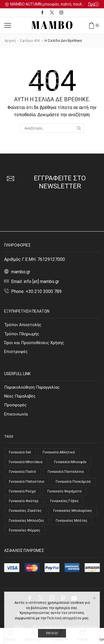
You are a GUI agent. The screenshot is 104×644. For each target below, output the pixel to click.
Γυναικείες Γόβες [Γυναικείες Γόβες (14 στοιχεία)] (64, 501)
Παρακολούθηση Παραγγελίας (32, 387)
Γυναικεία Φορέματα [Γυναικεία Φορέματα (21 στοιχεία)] (64, 491)
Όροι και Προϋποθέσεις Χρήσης (34, 343)
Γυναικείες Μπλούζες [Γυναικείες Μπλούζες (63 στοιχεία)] (26, 520)
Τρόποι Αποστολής (23, 325)
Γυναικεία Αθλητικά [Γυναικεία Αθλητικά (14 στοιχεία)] (59, 452)
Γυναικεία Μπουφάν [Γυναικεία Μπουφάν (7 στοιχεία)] (70, 462)
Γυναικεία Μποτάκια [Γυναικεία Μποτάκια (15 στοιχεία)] (26, 462)
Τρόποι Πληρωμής (22, 334)
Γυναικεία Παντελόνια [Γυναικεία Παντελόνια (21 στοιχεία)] (66, 472)
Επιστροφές (16, 352)
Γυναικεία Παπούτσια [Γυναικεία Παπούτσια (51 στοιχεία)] (26, 481)
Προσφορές (15, 405)
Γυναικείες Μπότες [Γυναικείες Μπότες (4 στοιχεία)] (72, 520)
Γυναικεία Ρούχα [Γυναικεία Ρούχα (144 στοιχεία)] (22, 491)
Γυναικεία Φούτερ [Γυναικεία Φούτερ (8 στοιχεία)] (24, 501)
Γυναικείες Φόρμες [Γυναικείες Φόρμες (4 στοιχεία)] (25, 530)
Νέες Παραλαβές (20, 396)
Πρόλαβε (94, 4)
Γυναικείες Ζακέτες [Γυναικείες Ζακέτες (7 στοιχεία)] (25, 511)
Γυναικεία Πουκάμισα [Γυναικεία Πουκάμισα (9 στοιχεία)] (73, 481)
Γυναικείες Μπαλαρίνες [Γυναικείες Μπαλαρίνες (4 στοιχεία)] (73, 511)
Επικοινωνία (16, 414)
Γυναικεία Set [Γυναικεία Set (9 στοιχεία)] (20, 452)
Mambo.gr (78, 614)
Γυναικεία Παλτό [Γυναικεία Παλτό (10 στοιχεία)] (22, 472)
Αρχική (10, 41)
